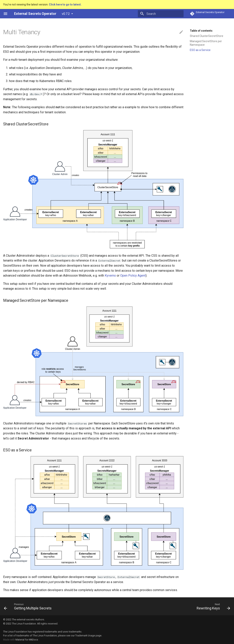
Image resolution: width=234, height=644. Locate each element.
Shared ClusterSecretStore (207, 36)
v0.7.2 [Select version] (66, 14)
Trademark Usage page (88, 636)
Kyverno (110, 276)
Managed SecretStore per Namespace (206, 43)
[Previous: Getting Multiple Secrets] (29, 606)
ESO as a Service (200, 50)
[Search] (161, 14)
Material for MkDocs (27, 640)
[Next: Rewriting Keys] (212, 606)
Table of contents (201, 31)
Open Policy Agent (133, 276)
